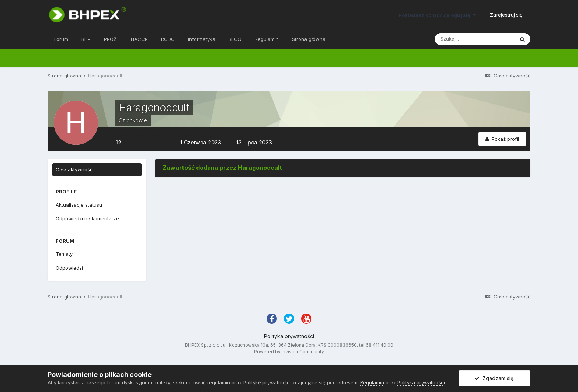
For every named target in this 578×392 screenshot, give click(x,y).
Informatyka (202, 39)
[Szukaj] (474, 39)
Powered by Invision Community (289, 352)
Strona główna (309, 39)
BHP (86, 39)
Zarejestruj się (506, 15)
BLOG (235, 39)
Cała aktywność (74, 169)
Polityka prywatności (289, 336)
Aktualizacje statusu (79, 205)
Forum (61, 39)
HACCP (139, 39)
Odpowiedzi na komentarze (87, 218)
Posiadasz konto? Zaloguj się (437, 15)
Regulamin (267, 39)
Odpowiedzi (69, 268)
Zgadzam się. (495, 378)
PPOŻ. (111, 39)
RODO (168, 39)
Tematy (64, 254)
